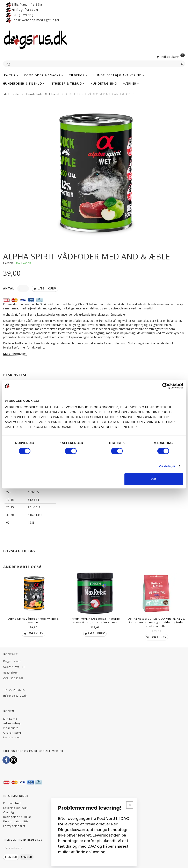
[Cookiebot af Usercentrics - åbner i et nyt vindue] (165, 386)
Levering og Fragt (15, 808)
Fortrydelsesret (14, 826)
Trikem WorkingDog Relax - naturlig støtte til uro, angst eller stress (95, 621)
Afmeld (26, 857)
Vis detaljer (167, 466)
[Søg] (182, 64)
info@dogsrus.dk (15, 696)
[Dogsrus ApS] (35, 39)
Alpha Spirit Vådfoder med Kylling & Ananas (34, 621)
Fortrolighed (12, 803)
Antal (9, 288)
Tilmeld (11, 857)
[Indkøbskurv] (170, 56)
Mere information (15, 354)
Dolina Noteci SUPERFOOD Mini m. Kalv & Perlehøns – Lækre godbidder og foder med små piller (157, 622)
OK (154, 479)
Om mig (9, 812)
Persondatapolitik (16, 821)
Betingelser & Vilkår (17, 817)
